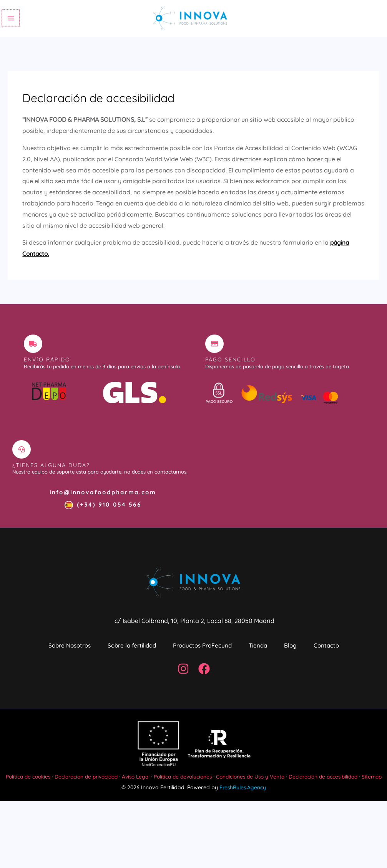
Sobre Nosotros (71, 661)
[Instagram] (183, 725)
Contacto (193, 697)
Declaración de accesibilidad (341, 832)
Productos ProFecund (225, 661)
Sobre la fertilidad (144, 661)
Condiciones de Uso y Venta (265, 832)
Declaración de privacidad (92, 832)
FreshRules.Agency (242, 855)
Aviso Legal (145, 832)
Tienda (291, 661)
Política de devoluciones (194, 832)
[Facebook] (204, 725)
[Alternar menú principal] (10, 24)
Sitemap (193, 843)
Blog (332, 661)
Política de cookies (30, 832)
